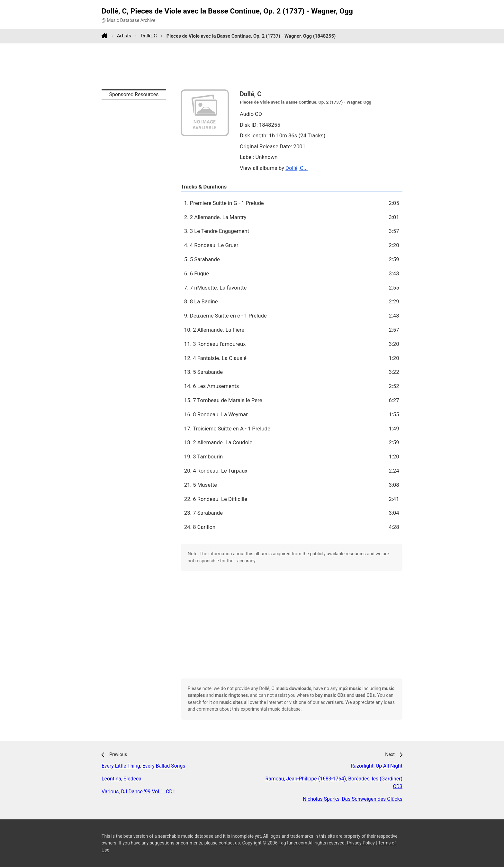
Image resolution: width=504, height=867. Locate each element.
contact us (229, 843)
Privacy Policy (361, 843)
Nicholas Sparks (321, 799)
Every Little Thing (121, 766)
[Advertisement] (252, 66)
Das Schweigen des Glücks (372, 799)
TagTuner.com (293, 843)
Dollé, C (149, 36)
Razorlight (362, 766)
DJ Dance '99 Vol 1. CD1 (148, 792)
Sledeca (132, 779)
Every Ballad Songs (164, 766)
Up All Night (389, 766)
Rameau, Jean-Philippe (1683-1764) (306, 779)
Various (110, 792)
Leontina (111, 779)
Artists (124, 36)
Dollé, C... (297, 168)
